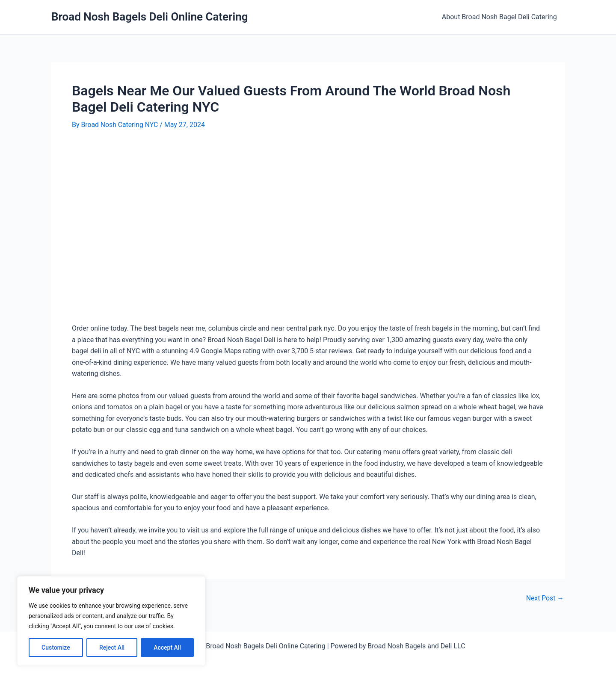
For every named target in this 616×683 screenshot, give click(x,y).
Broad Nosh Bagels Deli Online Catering (150, 17)
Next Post (545, 598)
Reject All (112, 648)
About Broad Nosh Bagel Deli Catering (500, 17)
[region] (111, 621)
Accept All (167, 648)
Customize (56, 648)
